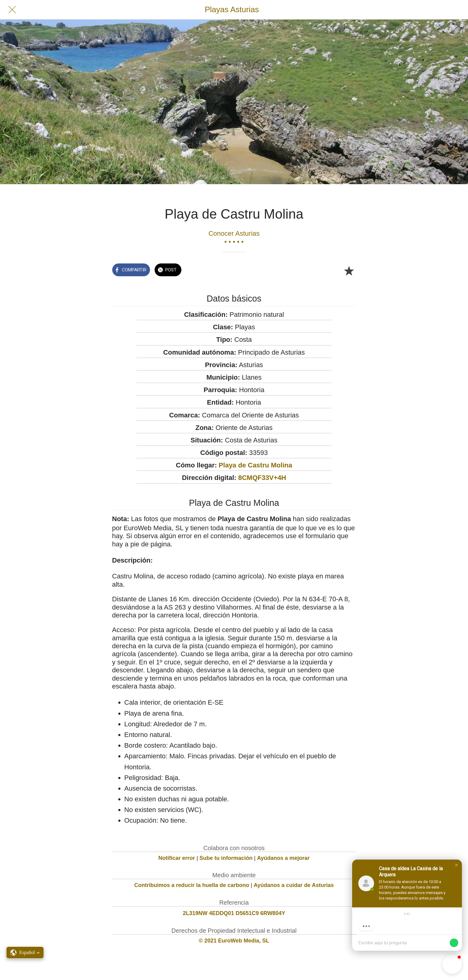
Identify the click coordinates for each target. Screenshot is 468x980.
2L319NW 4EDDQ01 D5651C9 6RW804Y (234, 913)
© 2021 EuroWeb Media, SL (234, 941)
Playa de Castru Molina (255, 465)
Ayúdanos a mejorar (283, 858)
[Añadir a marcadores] (349, 270)
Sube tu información (226, 858)
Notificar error (177, 858)
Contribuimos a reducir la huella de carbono (192, 885)
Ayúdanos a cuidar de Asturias (294, 885)
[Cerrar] (12, 10)
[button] (456, 865)
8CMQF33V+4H (262, 478)
